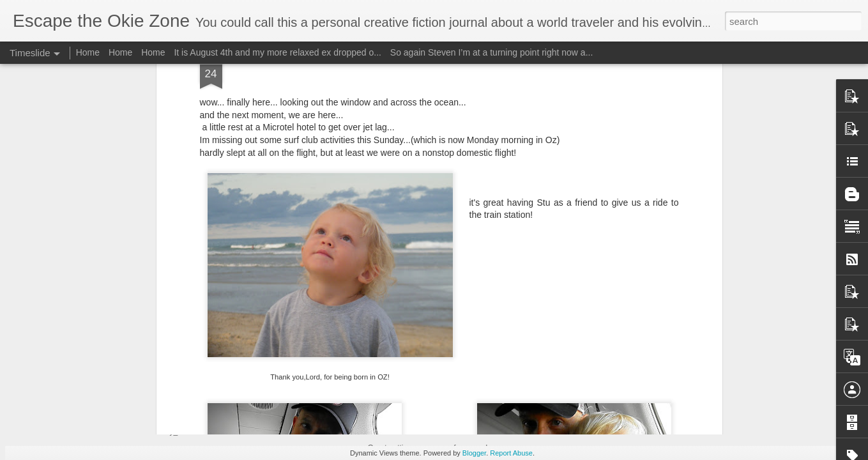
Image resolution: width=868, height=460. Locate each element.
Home (88, 52)
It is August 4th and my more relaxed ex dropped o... (278, 52)
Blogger (474, 453)
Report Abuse (511, 453)
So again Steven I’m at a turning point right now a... (492, 52)
